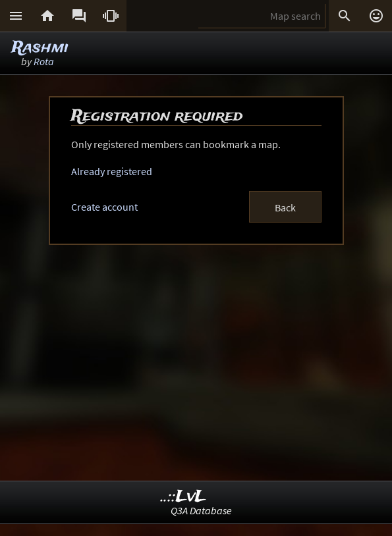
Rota (44, 61)
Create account (104, 207)
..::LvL (183, 497)
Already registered (112, 171)
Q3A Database (201, 510)
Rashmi (40, 48)
